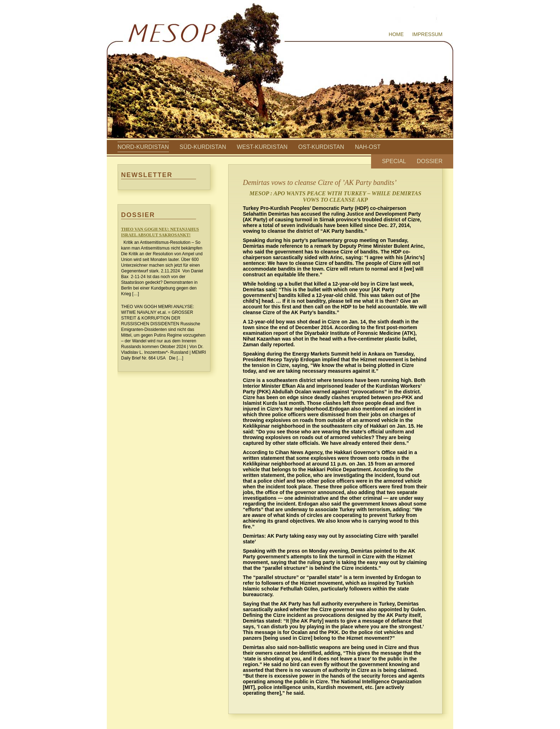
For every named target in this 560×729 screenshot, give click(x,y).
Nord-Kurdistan (143, 147)
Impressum (427, 34)
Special (394, 161)
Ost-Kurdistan (321, 147)
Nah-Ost (368, 147)
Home (396, 34)
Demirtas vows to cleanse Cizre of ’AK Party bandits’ (320, 182)
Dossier (430, 161)
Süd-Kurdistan (203, 147)
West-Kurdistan (262, 147)
